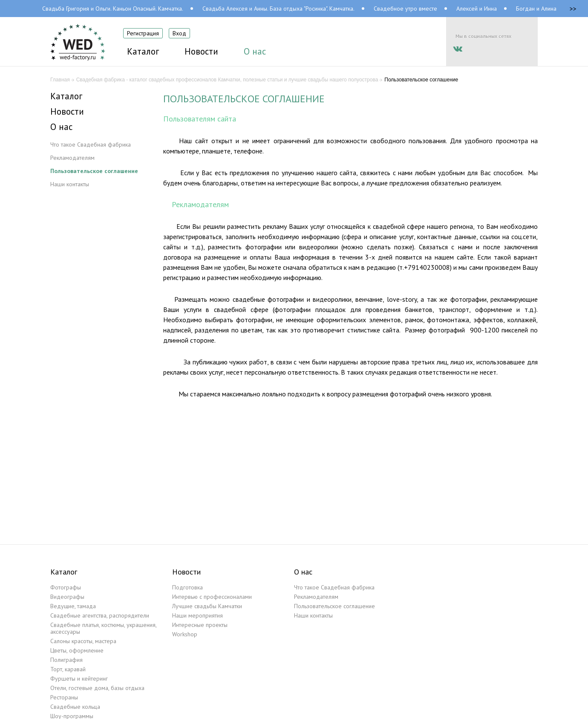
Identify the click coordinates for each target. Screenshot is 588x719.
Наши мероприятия (197, 615)
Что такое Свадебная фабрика (91, 144)
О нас (61, 127)
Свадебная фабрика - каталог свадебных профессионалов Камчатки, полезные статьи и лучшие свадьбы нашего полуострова (227, 80)
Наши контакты (70, 184)
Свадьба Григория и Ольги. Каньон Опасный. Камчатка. (113, 9)
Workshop (185, 634)
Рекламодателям (72, 158)
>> (573, 9)
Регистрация (143, 33)
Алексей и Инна (477, 9)
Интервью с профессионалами (212, 597)
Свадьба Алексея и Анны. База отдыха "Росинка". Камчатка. (278, 9)
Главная (60, 80)
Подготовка (187, 587)
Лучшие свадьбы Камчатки (207, 606)
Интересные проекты (200, 625)
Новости (67, 112)
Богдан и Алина (536, 9)
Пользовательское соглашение (94, 171)
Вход (179, 33)
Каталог (66, 96)
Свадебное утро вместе (405, 9)
